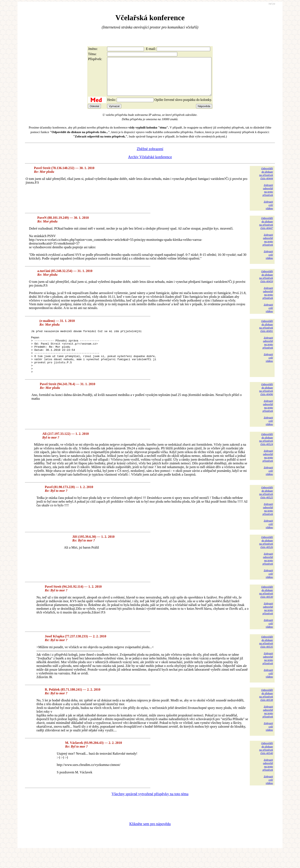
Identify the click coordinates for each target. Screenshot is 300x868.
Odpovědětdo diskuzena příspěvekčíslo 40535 (266, 658)
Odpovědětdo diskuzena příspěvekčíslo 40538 (266, 711)
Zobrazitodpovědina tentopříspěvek (268, 197)
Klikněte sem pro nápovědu (150, 840)
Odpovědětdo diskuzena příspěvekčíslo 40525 (266, 509)
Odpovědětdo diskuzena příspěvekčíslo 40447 (266, 231)
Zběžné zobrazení (150, 156)
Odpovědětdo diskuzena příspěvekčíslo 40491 (266, 333)
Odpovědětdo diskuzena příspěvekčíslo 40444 (266, 181)
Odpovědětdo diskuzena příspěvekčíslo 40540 (266, 764)
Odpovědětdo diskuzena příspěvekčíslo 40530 (266, 608)
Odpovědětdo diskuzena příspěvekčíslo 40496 (266, 405)
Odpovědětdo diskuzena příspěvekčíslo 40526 (266, 558)
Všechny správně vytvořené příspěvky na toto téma (150, 810)
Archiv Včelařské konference (150, 164)
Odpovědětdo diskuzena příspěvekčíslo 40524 (266, 455)
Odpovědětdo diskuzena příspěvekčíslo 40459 (266, 284)
